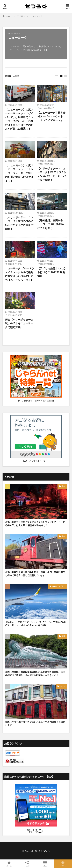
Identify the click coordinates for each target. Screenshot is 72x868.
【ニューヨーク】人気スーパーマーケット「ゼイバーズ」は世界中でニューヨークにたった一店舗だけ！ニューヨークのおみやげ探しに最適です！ (19, 119)
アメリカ (21, 16)
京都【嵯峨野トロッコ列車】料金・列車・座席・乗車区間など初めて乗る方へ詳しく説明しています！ (35, 574)
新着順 (8, 76)
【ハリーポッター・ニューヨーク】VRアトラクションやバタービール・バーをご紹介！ (52, 174)
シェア (27, 864)
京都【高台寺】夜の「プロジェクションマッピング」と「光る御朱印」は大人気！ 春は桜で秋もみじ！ (35, 524)
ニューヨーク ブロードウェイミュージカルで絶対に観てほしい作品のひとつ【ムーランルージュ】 (20, 274)
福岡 (63, 636)
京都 (63, 486)
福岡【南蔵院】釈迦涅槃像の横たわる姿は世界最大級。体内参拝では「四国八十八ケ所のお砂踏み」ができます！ (35, 673)
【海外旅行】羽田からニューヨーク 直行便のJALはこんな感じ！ (51, 224)
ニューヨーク (36, 16)
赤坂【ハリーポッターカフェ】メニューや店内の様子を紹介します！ (35, 724)
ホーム (9, 864)
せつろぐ (45, 851)
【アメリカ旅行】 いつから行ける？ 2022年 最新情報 (52, 272)
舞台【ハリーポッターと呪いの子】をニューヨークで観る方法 (19, 323)
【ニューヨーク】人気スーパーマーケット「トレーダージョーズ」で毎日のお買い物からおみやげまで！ (19, 173)
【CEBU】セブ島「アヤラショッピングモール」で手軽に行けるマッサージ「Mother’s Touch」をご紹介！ (36, 624)
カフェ (63, 686)
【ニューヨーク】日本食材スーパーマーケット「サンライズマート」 (51, 116)
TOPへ (63, 864)
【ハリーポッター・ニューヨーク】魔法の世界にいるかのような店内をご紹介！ (19, 223)
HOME (9, 16)
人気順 (16, 76)
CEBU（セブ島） (59, 586)
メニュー (45, 864)
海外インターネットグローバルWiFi (36, 831)
